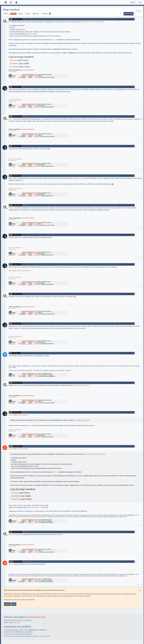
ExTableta (14, 63)
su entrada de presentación (80, 385)
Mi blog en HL (12, 101)
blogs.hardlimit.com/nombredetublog (93, 22)
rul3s (10, 353)
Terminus (14, 60)
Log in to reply (128, 14)
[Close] (140, 590)
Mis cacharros (12, 72)
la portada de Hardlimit (28, 70)
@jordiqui (26, 532)
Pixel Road (15, 67)
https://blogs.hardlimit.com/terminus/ (20, 271)
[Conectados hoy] (36, 617)
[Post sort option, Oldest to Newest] (120, 14)
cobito (11, 19)
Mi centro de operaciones (15, 100)
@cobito (25, 412)
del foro (53, 40)
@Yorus (26, 117)
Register (7, 604)
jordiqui (11, 446)
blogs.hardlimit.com (36, 507)
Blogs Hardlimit (23, 415)
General (13, 14)
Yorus (10, 87)
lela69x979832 (8, 634)
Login (14, 604)
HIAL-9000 (16, 622)
